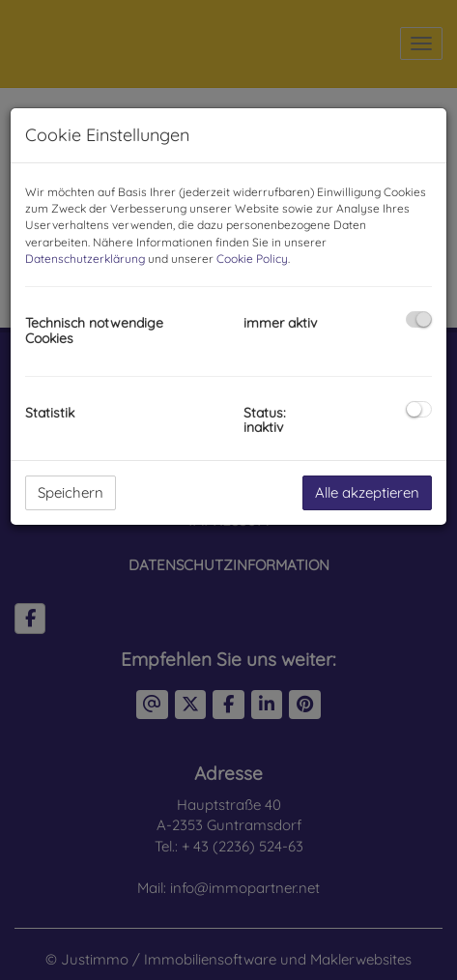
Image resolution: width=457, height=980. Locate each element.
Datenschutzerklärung (85, 259)
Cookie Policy (252, 259)
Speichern (71, 492)
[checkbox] (419, 319)
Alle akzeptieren (367, 492)
